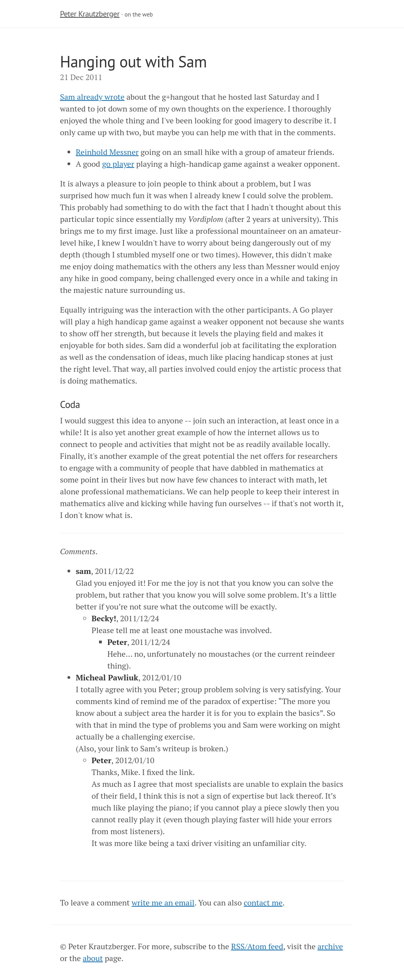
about (93, 958)
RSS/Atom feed (257, 946)
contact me (263, 903)
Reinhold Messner (107, 152)
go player (118, 164)
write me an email (163, 903)
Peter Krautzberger (90, 14)
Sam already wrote (92, 97)
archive (330, 946)
